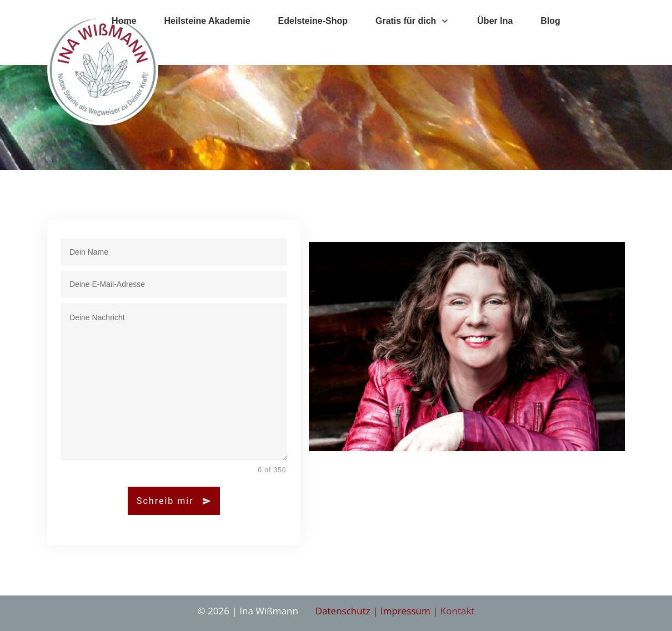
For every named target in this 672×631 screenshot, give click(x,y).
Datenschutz (344, 611)
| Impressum (402, 611)
